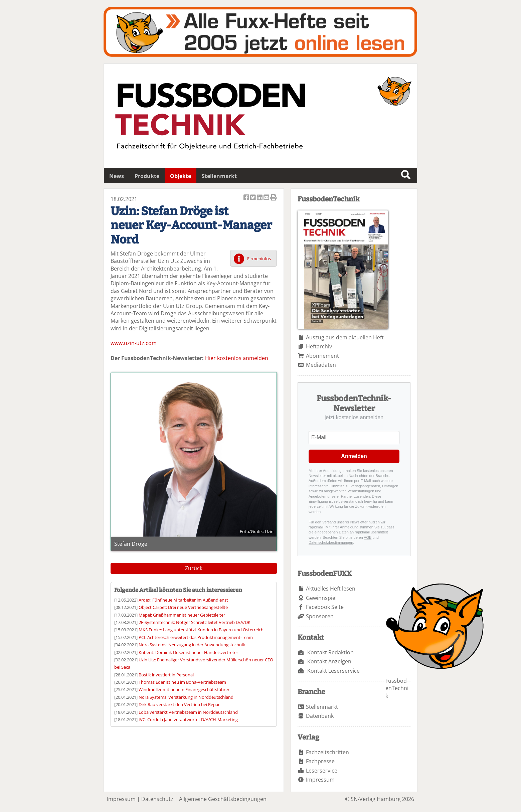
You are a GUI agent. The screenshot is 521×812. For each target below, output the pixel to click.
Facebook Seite (325, 607)
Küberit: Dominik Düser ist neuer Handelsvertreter (188, 652)
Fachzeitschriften (327, 752)
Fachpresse (320, 761)
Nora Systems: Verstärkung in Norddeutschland (186, 697)
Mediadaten (321, 365)
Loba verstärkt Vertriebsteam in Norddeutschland (188, 712)
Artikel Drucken (274, 198)
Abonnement (322, 356)
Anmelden (354, 456)
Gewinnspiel (321, 598)
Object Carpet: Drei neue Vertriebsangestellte (183, 607)
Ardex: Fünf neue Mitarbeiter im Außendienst (183, 600)
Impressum (320, 780)
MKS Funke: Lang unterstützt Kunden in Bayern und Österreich (201, 630)
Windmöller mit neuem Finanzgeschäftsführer (184, 689)
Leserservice (322, 771)
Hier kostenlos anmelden (237, 358)
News (117, 176)
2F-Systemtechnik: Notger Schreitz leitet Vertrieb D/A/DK (195, 622)
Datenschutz (157, 799)
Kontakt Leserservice (333, 671)
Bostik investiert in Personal (166, 675)
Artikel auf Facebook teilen (247, 198)
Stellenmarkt (219, 176)
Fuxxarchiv (260, 32)
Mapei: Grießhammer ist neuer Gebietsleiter (182, 615)
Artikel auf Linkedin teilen (260, 198)
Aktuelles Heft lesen (331, 589)
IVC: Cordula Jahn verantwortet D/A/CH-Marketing (188, 719)
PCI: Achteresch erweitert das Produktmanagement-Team (196, 637)
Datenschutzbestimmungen (331, 542)
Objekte (181, 176)
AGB (368, 537)
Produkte (147, 176)
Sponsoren (320, 616)
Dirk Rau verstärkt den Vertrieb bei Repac (179, 704)
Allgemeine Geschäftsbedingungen (223, 799)
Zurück (194, 568)
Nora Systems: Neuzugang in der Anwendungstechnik (192, 645)
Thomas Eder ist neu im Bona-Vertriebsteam (182, 682)
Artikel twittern (253, 198)
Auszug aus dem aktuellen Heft (345, 337)
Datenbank (320, 716)
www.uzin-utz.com (134, 343)
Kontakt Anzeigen (329, 661)
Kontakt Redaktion (330, 652)
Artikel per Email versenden (267, 198)
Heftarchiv (319, 346)
